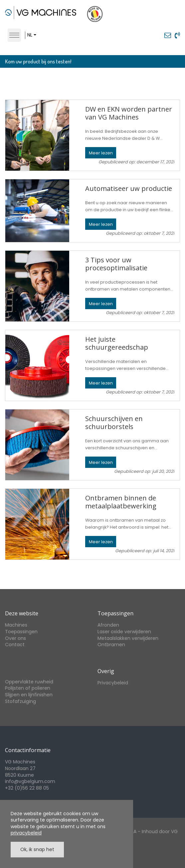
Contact (15, 645)
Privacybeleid (113, 683)
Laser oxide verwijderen (124, 632)
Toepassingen (21, 632)
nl (30, 35)
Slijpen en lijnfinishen (29, 695)
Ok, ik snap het (37, 849)
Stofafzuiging (20, 701)
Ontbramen (111, 645)
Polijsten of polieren (28, 688)
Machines (16, 625)
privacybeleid (26, 833)
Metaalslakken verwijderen (128, 638)
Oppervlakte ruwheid (29, 682)
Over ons (15, 638)
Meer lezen (101, 153)
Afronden (108, 625)
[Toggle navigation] (14, 35)
